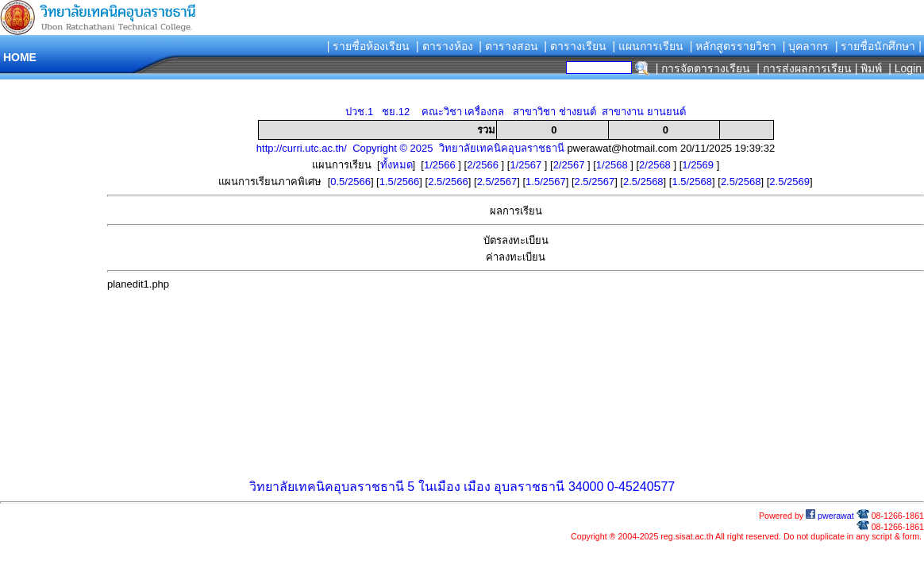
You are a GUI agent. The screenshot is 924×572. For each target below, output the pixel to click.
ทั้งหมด (397, 165)
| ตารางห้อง (445, 46)
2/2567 (570, 165)
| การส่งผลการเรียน (804, 68)
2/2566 (484, 165)
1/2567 (527, 165)
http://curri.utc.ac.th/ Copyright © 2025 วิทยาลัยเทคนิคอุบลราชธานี (410, 148)
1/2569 (699, 165)
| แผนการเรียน (648, 46)
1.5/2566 (400, 182)
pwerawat (830, 516)
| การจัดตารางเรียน (703, 68)
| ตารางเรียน (575, 46)
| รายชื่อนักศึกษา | (878, 46)
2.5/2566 (448, 182)
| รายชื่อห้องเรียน (369, 46)
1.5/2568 (692, 182)
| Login (903, 68)
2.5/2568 (643, 182)
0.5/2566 (350, 182)
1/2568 (613, 165)
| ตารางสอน (508, 46)
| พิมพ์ (869, 68)
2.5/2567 (497, 182)
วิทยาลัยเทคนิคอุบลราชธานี (327, 487)
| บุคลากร (806, 46)
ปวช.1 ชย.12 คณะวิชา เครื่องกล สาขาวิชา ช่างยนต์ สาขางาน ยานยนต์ (515, 112)
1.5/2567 (546, 182)
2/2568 (656, 165)
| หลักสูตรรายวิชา (733, 46)
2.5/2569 (789, 182)
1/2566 (441, 165)
